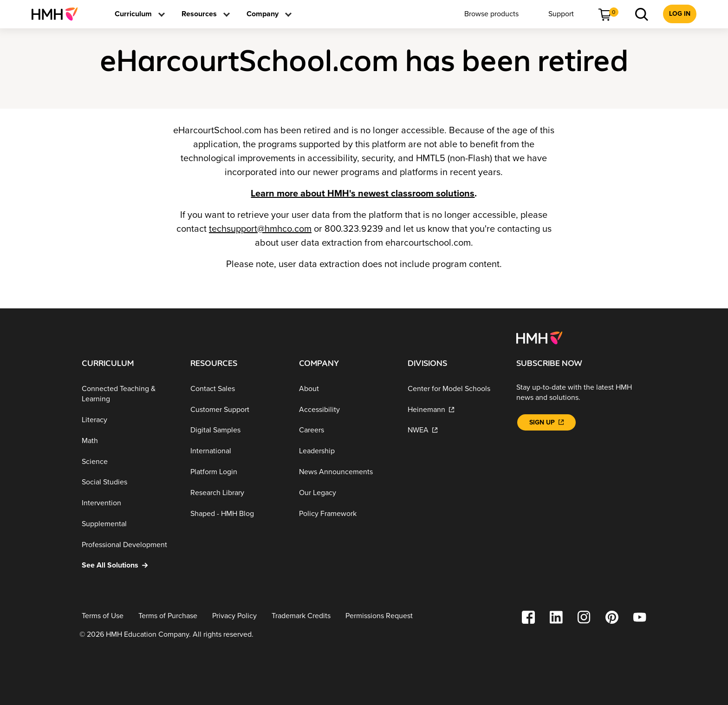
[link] (58, 14)
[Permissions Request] (379, 616)
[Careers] (346, 430)
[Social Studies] (129, 482)
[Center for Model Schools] (455, 389)
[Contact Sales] (237, 389)
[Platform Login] (237, 472)
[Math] (129, 441)
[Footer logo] (539, 337)
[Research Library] (237, 493)
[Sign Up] (546, 422)
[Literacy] (129, 420)
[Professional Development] (129, 545)
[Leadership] (346, 451)
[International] (237, 451)
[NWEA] (455, 430)
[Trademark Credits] (301, 616)
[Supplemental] (129, 524)
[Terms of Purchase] (168, 616)
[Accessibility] (346, 409)
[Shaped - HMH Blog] (237, 513)
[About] (346, 389)
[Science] (129, 461)
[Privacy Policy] (234, 616)
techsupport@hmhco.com (260, 229)
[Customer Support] (237, 409)
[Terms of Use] (103, 616)
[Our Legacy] (346, 493)
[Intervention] (129, 503)
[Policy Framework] (346, 513)
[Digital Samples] (237, 430)
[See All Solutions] (129, 565)
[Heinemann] (455, 409)
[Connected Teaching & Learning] (129, 394)
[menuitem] (58, 14)
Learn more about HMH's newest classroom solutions (363, 194)
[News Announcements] (346, 472)
